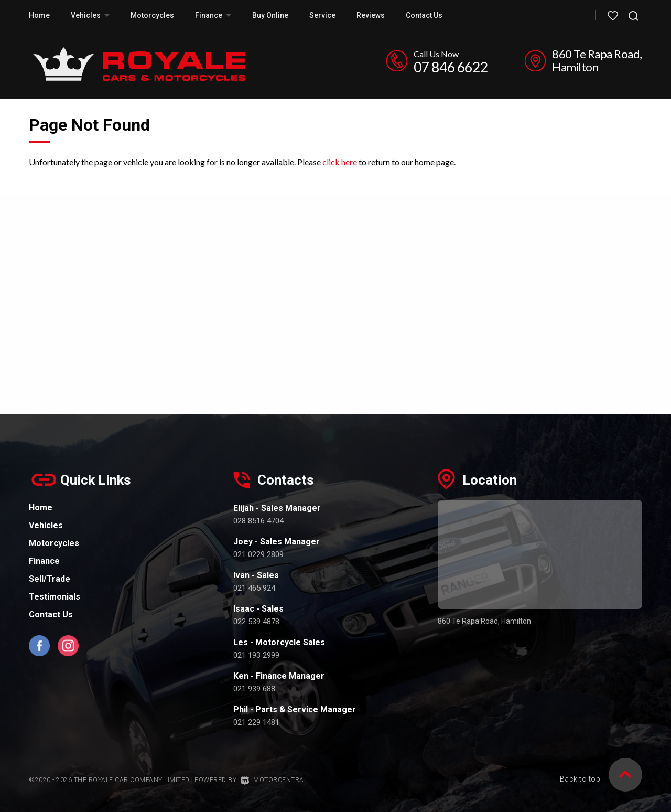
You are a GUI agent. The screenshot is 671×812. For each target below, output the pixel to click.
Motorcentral (274, 780)
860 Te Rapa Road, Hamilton (597, 60)
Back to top (601, 779)
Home (39, 15)
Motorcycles (152, 15)
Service (322, 15)
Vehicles (90, 15)
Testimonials (55, 597)
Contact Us (424, 15)
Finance (213, 15)
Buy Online (270, 15)
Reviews (371, 15)
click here (340, 162)
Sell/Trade (50, 579)
